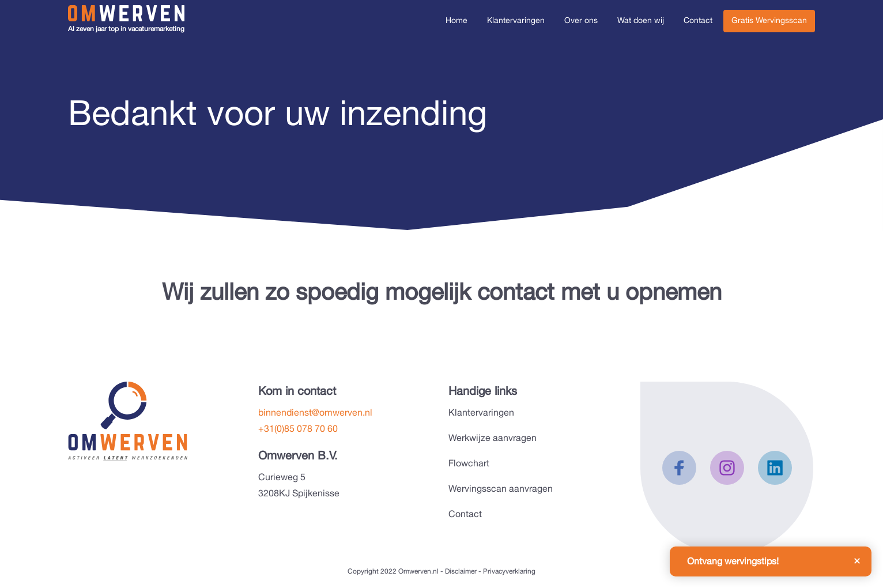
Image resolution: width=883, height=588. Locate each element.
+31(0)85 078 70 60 (298, 429)
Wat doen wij (641, 20)
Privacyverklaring (509, 571)
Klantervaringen (516, 20)
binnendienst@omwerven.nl (315, 412)
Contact (698, 20)
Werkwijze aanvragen (493, 438)
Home (456, 20)
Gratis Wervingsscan (769, 20)
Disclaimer (461, 571)
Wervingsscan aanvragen (501, 489)
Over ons (581, 20)
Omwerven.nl (418, 571)
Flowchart (469, 463)
